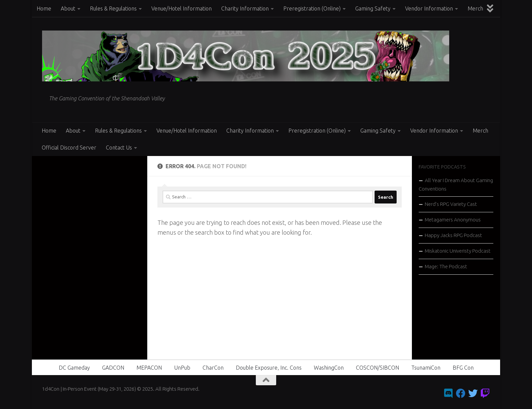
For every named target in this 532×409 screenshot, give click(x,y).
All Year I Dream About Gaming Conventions (456, 184)
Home (44, 8)
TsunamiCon (426, 368)
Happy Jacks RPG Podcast (453, 235)
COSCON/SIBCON (377, 368)
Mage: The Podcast (446, 266)
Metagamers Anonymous (453, 220)
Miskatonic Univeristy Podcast (458, 251)
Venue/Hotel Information (182, 8)
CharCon (213, 368)
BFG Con (463, 368)
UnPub (182, 368)
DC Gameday (74, 368)
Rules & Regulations (113, 8)
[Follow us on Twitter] (473, 393)
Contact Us (119, 148)
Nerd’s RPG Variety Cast (451, 204)
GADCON (113, 368)
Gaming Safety (373, 8)
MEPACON (149, 368)
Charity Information (245, 8)
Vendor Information (429, 8)
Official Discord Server (69, 148)
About (68, 8)
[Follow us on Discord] (449, 393)
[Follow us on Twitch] (485, 393)
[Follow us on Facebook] (461, 393)
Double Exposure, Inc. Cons (269, 368)
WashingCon (329, 368)
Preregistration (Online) (312, 8)
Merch (475, 8)
